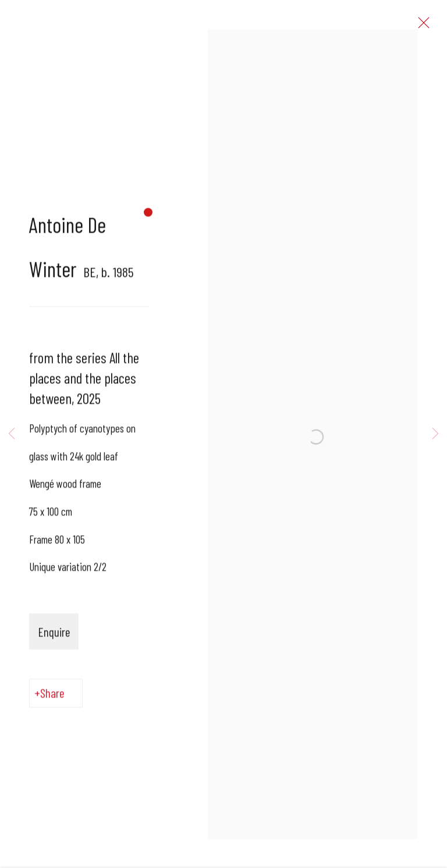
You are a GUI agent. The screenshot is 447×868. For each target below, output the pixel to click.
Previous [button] (12, 434)
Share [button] (52, 699)
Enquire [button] (54, 638)
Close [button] (429, 26)
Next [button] (435, 434)
